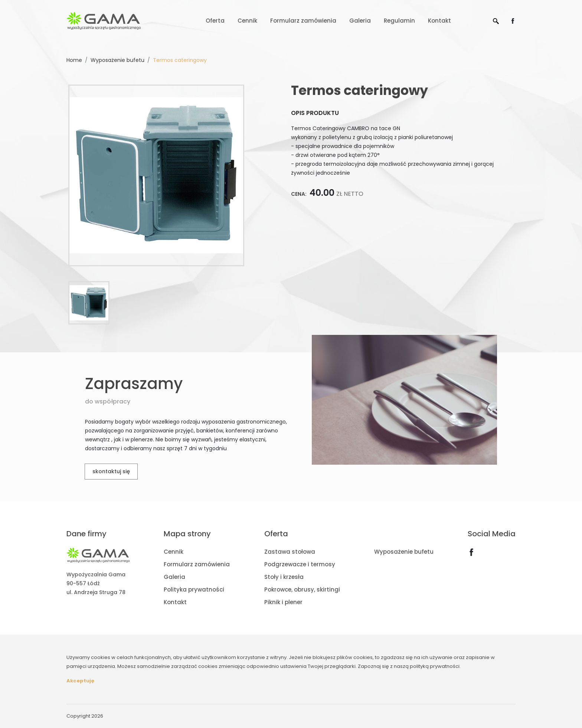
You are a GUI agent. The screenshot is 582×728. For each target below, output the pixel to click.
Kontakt (439, 21)
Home (74, 60)
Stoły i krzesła (284, 577)
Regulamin (399, 21)
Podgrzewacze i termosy (300, 564)
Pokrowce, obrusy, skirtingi (302, 589)
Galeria (360, 21)
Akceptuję (80, 681)
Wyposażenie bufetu (117, 60)
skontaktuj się (111, 471)
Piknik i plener (283, 602)
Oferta (215, 21)
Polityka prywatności (194, 589)
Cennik (247, 21)
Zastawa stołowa (290, 552)
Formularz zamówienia (303, 21)
